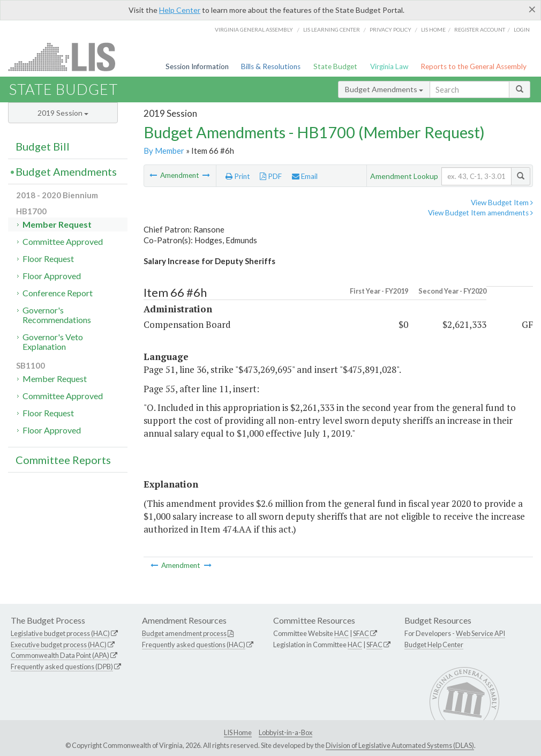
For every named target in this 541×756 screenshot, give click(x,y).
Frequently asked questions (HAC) (194, 645)
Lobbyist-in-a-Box (285, 732)
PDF (271, 176)
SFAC (361, 633)
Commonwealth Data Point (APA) (60, 655)
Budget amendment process (184, 633)
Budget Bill (43, 146)
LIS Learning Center (332, 29)
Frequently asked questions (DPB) (62, 667)
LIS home (433, 29)
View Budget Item (502, 203)
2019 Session (63, 113)
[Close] (532, 9)
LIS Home (238, 732)
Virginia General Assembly (254, 29)
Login (522, 29)
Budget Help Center (434, 645)
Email (305, 176)
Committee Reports (63, 460)
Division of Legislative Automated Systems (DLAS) (400, 745)
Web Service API (480, 633)
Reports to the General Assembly (474, 66)
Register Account (480, 29)
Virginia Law (389, 66)
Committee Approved (63, 241)
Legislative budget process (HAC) (60, 633)
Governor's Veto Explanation (53, 342)
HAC (341, 633)
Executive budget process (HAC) (59, 645)
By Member (164, 151)
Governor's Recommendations (57, 315)
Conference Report (58, 293)
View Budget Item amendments (480, 213)
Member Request (57, 224)
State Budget (335, 66)
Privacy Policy (390, 29)
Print (238, 176)
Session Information (197, 66)
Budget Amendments (384, 89)
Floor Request (48, 259)
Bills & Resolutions (271, 66)
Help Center (180, 10)
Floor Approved (52, 276)
